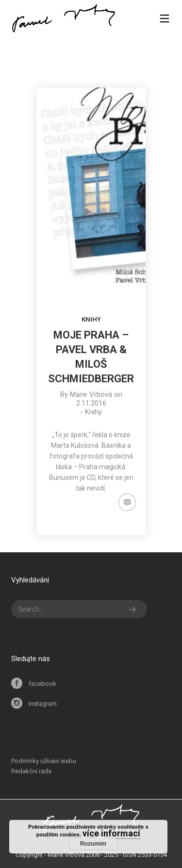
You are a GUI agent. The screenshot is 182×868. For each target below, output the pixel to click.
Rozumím (93, 844)
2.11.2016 (91, 403)
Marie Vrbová (91, 394)
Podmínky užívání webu (44, 761)
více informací (111, 833)
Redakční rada (31, 771)
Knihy (91, 319)
